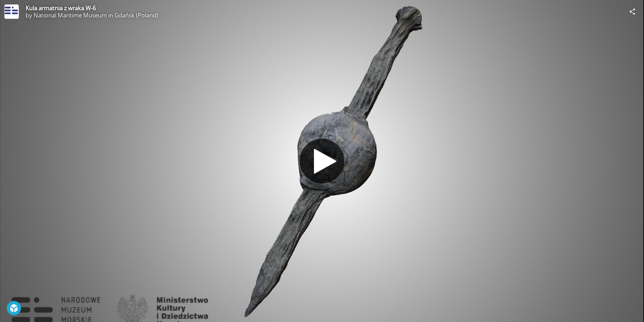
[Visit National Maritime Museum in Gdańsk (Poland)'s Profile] (12, 12)
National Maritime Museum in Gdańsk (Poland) (96, 15)
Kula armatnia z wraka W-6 (61, 8)
